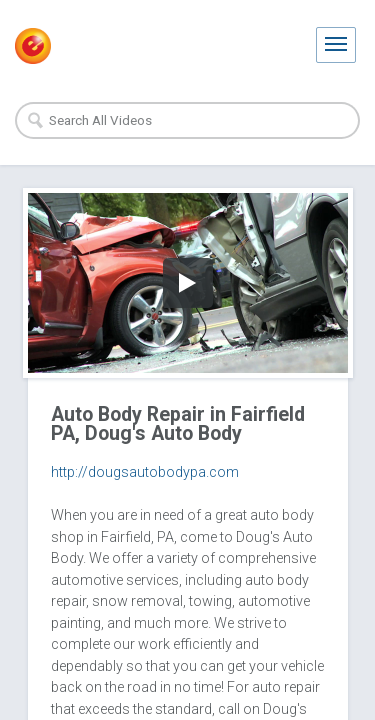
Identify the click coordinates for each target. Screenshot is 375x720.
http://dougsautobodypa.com (145, 472)
